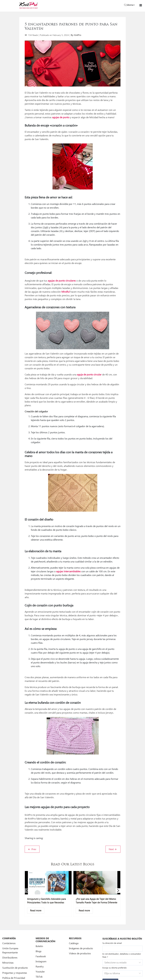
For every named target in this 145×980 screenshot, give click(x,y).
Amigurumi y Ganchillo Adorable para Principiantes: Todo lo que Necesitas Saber (47, 902)
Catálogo (74, 943)
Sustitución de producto (15, 968)
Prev (32, 849)
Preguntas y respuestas (15, 973)
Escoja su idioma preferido (115, 968)
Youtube (40, 971)
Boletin (39, 946)
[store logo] (29, 5)
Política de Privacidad (14, 978)
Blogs (39, 951)
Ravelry (40, 966)
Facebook (41, 956)
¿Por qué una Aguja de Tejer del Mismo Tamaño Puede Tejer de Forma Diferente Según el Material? (96, 902)
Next (113, 849)
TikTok (39, 977)
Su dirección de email (112, 943)
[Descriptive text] (36, 911)
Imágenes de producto (81, 948)
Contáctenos (9, 943)
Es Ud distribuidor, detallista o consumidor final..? (122, 955)
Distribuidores (10, 957)
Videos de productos (80, 953)
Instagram (41, 961)
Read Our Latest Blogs (73, 864)
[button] (27, 891)
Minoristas (8, 963)
